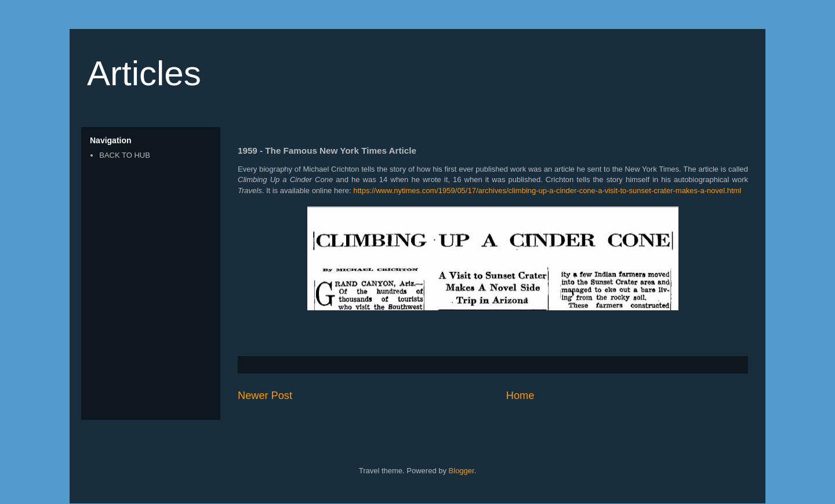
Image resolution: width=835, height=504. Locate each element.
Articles (144, 73)
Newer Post (265, 396)
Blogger (462, 471)
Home (520, 396)
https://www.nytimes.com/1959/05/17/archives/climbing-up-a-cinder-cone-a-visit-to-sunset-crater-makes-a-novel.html (547, 191)
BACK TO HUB (125, 155)
